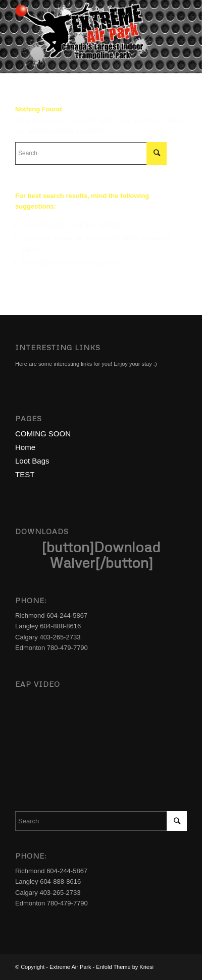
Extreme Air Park (70, 967)
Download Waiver (105, 554)
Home (25, 447)
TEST (25, 474)
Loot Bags (32, 461)
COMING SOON (43, 434)
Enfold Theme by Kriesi (125, 967)
